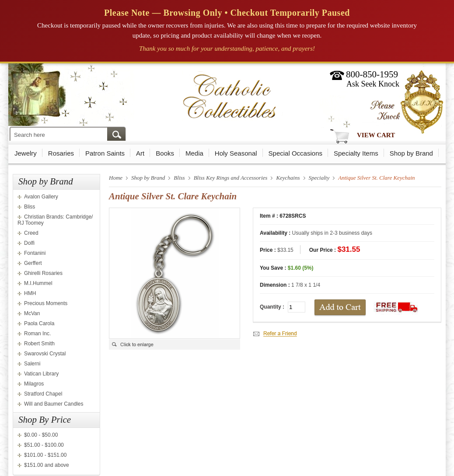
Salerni (32, 364)
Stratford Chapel (43, 394)
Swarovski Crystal (45, 354)
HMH (30, 293)
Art (140, 153)
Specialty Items (356, 153)
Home (116, 178)
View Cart (376, 135)
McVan (32, 313)
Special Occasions (295, 153)
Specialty (319, 178)
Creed (31, 233)
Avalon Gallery (41, 197)
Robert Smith (39, 344)
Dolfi (29, 243)
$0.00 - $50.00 (41, 435)
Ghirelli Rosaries (43, 273)
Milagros (34, 384)
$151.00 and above (47, 465)
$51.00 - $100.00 (44, 445)
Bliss (30, 207)
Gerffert (33, 263)
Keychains (288, 178)
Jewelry (26, 153)
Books (165, 153)
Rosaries (61, 153)
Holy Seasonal (236, 153)
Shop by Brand (411, 153)
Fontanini (35, 253)
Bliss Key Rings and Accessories (231, 178)
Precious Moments (46, 303)
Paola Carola (39, 323)
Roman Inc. (37, 334)
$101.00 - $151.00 (45, 455)
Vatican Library (41, 374)
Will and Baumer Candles (54, 404)
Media (194, 153)
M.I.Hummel (38, 283)
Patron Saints (105, 153)
